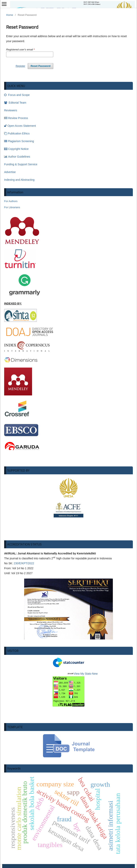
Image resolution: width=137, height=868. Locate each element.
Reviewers (11, 110)
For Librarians (12, 207)
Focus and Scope (17, 95)
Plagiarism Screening (19, 141)
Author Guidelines (17, 157)
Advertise (10, 172)
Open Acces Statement (20, 126)
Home (10, 15)
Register (20, 66)
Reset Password (40, 66)
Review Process (16, 118)
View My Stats (82, 674)
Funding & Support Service (21, 164)
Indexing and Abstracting (19, 180)
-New (75, 689)
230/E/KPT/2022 (24, 563)
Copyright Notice (16, 149)
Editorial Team (15, 103)
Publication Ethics (17, 133)
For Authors (11, 201)
